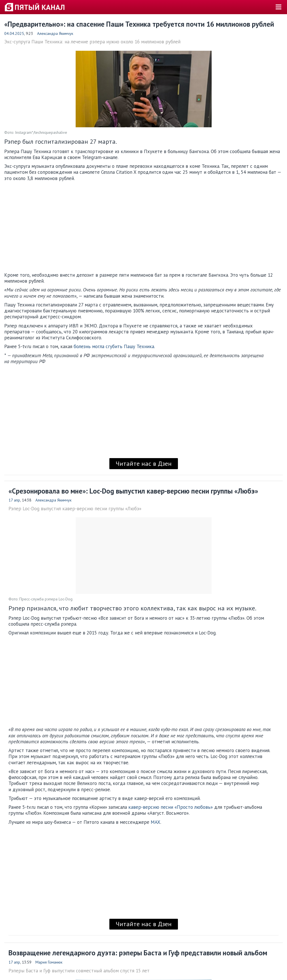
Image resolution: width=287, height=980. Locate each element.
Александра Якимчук (55, 33)
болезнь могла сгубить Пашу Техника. (114, 346)
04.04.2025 (14, 33)
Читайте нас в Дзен (144, 463)
